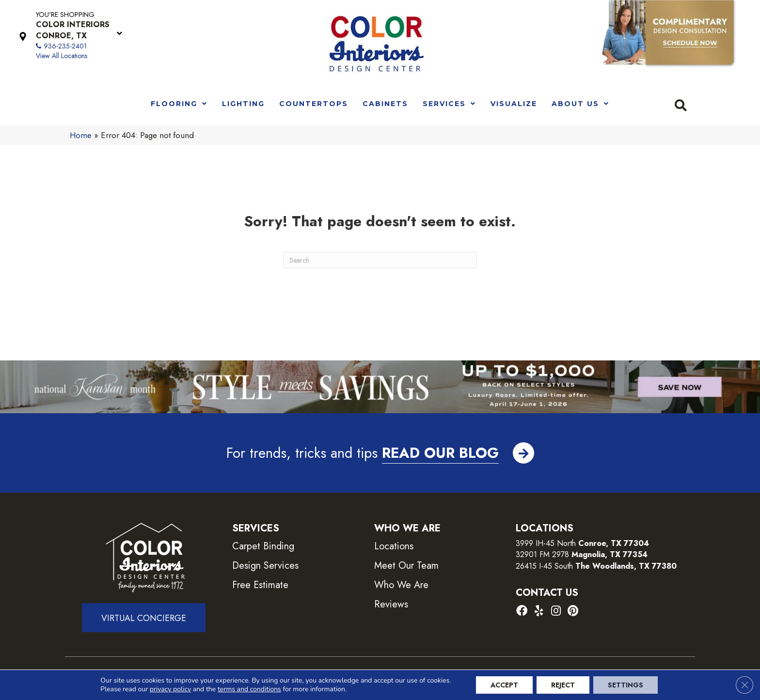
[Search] (380, 260)
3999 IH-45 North (546, 543)
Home (81, 135)
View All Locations (62, 56)
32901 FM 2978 (582, 554)
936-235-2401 (65, 46)
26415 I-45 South (596, 566)
